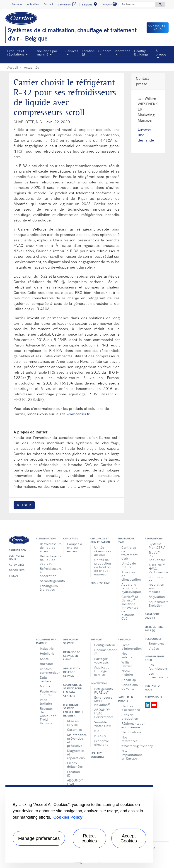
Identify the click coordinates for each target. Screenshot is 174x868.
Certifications (130, 732)
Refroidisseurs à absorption (48, 572)
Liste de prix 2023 (154, 629)
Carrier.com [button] (67, 4)
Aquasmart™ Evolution (157, 604)
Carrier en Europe (125, 699)
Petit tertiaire (46, 702)
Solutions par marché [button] (47, 52)
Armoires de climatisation (130, 576)
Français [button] (110, 5)
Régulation (157, 597)
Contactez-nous (17, 558)
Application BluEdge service (72, 672)
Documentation (103, 652)
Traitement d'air (126, 540)
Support (97, 640)
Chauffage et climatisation (100, 540)
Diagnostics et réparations (75, 754)
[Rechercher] (137, 4)
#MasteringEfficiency (130, 746)
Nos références (129, 739)
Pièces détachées (75, 765)
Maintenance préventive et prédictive (75, 740)
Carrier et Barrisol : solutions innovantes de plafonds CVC (130, 607)
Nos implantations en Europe (130, 755)
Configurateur (103, 645)
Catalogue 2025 (152, 616)
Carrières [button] (17, 4)
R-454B (100, 736)
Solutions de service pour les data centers (72, 690)
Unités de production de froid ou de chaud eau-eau (103, 567)
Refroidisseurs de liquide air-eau (48, 547)
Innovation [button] (122, 51)
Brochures (17, 570)
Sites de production (130, 717)
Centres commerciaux (48, 671)
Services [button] (72, 51)
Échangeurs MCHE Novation (103, 701)
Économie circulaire (102, 743)
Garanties (74, 730)
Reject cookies (89, 838)
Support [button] (105, 51)
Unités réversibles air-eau (103, 551)
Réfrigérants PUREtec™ (103, 691)
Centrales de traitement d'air (129, 553)
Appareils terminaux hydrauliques (130, 588)
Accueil (13, 67)
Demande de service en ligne (72, 656)
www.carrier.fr (78, 414)
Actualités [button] (33, 4)
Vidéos (13, 576)
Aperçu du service (71, 641)
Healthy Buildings (141, 52)
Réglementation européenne (130, 725)
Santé (44, 659)
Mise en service (73, 723)
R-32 (98, 731)
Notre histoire (127, 673)
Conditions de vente (130, 686)
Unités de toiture (129, 565)
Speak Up (129, 680)
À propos (124, 640)
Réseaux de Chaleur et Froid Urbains (48, 716)
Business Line (100, 583)
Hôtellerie (47, 653)
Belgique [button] (90, 5)
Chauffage (71, 539)
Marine (45, 686)
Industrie (47, 648)
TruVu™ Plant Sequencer (157, 556)
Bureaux (46, 664)
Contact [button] (48, 4)
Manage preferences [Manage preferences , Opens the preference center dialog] (39, 838)
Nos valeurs (127, 655)
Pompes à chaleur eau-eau (75, 547)
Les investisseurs (157, 675)
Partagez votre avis (101, 660)
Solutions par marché (46, 641)
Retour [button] (24, 505)
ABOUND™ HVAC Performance (157, 569)
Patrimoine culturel (48, 693)
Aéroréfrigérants (48, 581)
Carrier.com (18, 550)
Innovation (99, 683)
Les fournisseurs (157, 667)
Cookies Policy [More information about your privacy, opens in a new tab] (68, 817)
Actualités (17, 565)
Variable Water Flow (103, 724)
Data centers (46, 679)
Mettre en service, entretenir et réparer (73, 710)
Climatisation (46, 539)
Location (89, 53)
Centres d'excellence (130, 708)
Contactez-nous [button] (158, 28)
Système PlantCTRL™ (157, 546)
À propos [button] (161, 52)
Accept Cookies (129, 838)
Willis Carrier (127, 664)
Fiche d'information (130, 647)
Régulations (154, 539)
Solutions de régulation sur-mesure (156, 584)
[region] (79, 824)
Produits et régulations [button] (16, 52)
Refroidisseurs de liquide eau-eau (48, 560)
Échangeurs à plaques (48, 588)
